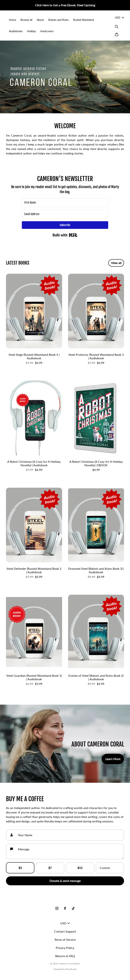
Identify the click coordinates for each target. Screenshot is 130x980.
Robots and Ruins (58, 20)
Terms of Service (65, 940)
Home (12, 20)
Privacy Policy (65, 948)
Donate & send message (65, 881)
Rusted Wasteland (84, 20)
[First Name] (65, 203)
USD (119, 18)
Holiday (31, 31)
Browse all (26, 20)
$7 (50, 868)
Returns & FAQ (65, 956)
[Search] (117, 27)
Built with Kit (65, 235)
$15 (80, 868)
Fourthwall (71, 969)
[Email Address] (65, 214)
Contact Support (65, 931)
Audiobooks (16, 31)
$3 (20, 868)
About (40, 20)
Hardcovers (47, 31)
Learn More (113, 759)
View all (116, 263)
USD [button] (65, 923)
